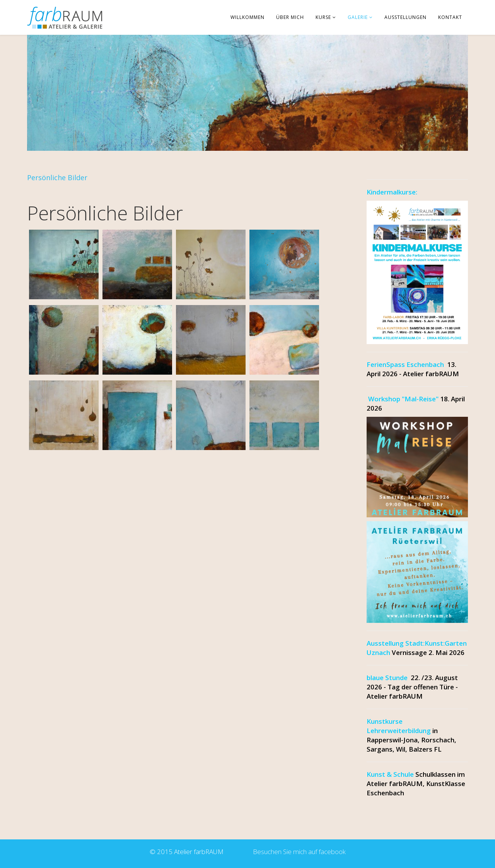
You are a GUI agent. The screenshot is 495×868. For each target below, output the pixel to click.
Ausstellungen (405, 17)
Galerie (358, 17)
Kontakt (450, 17)
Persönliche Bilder (57, 177)
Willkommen (247, 17)
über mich (290, 17)
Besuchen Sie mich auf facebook (298, 852)
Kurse (323, 17)
